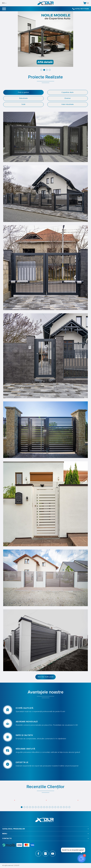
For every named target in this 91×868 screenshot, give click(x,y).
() (86, 3)
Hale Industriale (68, 104)
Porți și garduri (23, 92)
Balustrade (23, 98)
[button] (41, 70)
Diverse (68, 98)
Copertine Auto (68, 92)
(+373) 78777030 (81, 9)
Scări (23, 104)
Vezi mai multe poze (46, 677)
